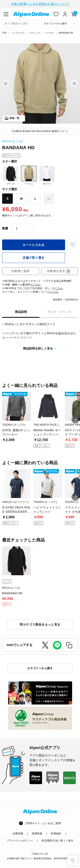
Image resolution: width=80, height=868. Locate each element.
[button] (6, 83)
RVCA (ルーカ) (12, 141)
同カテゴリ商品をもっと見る (40, 624)
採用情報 (37, 833)
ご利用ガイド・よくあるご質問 (43, 823)
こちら (37, 284)
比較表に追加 (20, 271)
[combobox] (21, 23)
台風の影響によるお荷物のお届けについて (40, 4)
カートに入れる (34, 244)
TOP (4, 32)
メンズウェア (18, 32)
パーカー (50, 32)
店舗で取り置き (34, 257)
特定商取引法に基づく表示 (57, 840)
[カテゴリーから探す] (60, 23)
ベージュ (29, 175)
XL (49, 198)
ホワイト (47, 175)
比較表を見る (59, 271)
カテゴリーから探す (40, 668)
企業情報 (18, 833)
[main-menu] (6, 14)
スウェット (35, 32)
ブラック (11, 175)
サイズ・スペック (59, 311)
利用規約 (56, 833)
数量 (5, 228)
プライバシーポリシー (20, 840)
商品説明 (21, 311)
